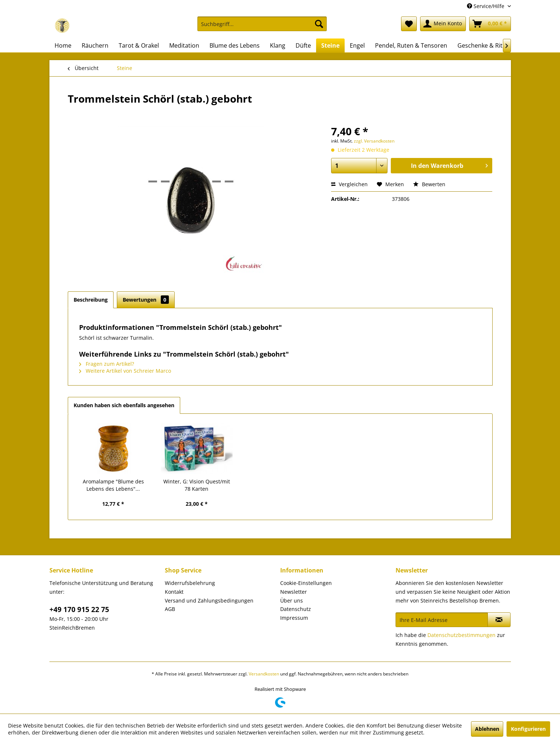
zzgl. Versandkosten (374, 141)
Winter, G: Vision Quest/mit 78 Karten (197, 485)
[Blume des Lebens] (235, 45)
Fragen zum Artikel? (107, 364)
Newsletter (294, 592)
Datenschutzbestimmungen (461, 635)
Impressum (294, 618)
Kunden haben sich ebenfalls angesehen (124, 405)
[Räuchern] (95, 45)
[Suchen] (319, 24)
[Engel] (357, 45)
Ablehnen (487, 729)
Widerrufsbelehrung (190, 583)
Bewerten (429, 184)
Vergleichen (349, 184)
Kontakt (174, 592)
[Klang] (278, 45)
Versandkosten (264, 674)
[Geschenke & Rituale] (486, 45)
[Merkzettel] (409, 24)
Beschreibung (91, 300)
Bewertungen (146, 300)
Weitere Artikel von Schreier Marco (125, 371)
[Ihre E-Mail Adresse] (442, 620)
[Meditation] (184, 45)
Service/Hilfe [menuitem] (486, 6)
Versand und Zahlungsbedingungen (209, 601)
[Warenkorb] (490, 24)
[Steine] (330, 45)
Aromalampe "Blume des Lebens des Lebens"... (113, 485)
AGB (170, 609)
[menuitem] (262, 27)
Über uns (292, 601)
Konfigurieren (528, 729)
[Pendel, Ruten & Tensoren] (411, 45)
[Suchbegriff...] (262, 24)
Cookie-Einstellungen (306, 583)
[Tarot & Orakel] (139, 45)
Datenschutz (296, 609)
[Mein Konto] (443, 24)
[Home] (63, 45)
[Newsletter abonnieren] (499, 620)
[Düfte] (303, 45)
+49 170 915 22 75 (79, 609)
